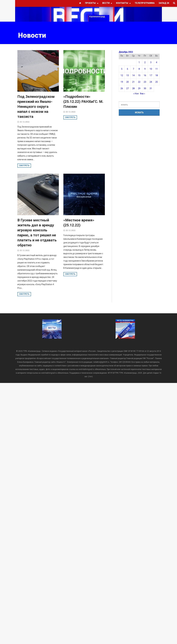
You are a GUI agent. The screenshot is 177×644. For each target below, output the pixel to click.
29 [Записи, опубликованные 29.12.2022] (139, 88)
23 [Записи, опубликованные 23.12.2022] (145, 82)
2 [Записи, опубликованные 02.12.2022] (145, 62)
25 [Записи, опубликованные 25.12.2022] (157, 82)
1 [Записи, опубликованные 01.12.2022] (139, 62)
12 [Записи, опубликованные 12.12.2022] (122, 75)
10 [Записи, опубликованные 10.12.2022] (151, 69)
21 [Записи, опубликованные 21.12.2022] (133, 82)
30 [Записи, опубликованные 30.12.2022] (145, 88)
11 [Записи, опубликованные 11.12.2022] (157, 69)
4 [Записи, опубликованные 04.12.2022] (157, 62)
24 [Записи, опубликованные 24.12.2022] (151, 82)
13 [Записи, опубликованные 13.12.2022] (128, 75)
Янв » (143, 94)
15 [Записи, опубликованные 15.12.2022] (139, 75)
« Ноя (136, 94)
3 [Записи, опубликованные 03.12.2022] (151, 62)
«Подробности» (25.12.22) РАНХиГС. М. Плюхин (83, 102)
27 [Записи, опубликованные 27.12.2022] (128, 88)
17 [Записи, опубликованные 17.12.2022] (151, 75)
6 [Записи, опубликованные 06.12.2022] (128, 69)
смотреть (24, 166)
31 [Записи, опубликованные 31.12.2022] (151, 88)
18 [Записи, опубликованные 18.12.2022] (157, 75)
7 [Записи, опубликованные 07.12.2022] (133, 69)
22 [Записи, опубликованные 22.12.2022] (139, 82)
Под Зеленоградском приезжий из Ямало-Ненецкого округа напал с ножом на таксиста (36, 107)
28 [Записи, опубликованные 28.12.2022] (133, 88)
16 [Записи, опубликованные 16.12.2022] (145, 75)
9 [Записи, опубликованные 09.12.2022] (145, 69)
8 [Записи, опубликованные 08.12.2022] (139, 69)
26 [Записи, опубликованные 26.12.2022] (122, 88)
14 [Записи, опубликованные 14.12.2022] (133, 75)
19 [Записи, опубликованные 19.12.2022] (122, 82)
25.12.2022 (25, 122)
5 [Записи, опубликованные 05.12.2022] (122, 69)
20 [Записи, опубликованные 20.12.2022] (128, 82)
